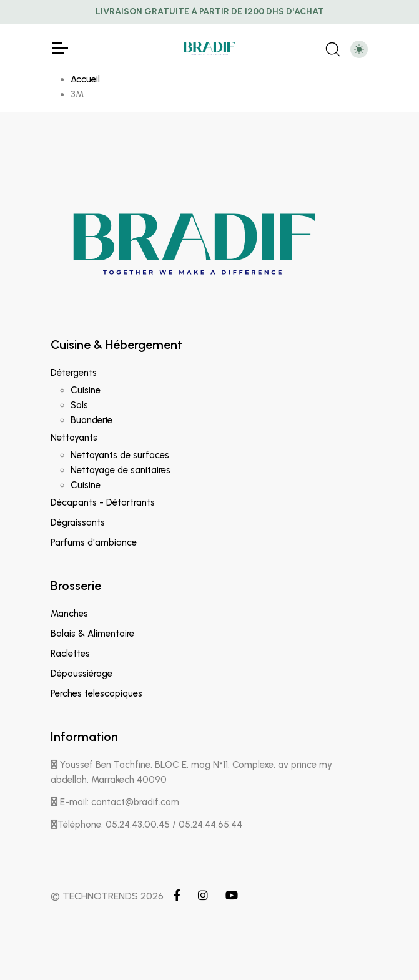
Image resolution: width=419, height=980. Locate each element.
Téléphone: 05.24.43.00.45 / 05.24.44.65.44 (146, 825)
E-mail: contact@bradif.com (115, 802)
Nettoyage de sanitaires (121, 470)
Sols (79, 405)
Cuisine (86, 390)
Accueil (85, 79)
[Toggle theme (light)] (359, 49)
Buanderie (91, 420)
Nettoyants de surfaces (120, 455)
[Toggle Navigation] (59, 48)
